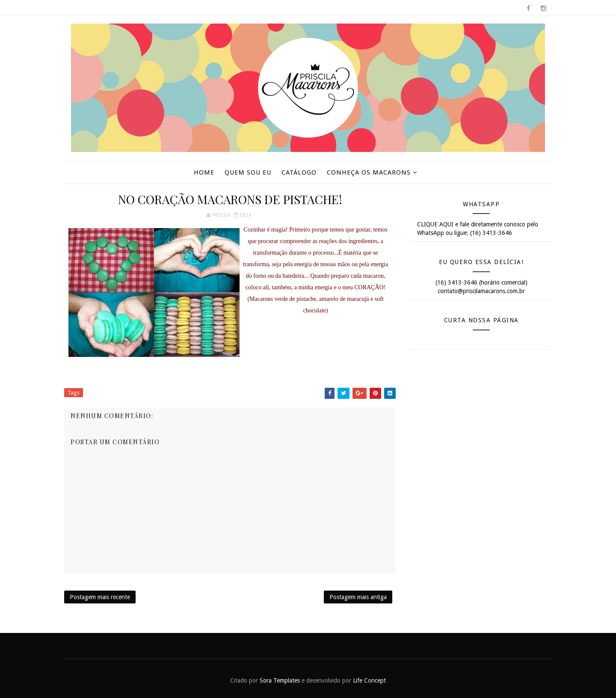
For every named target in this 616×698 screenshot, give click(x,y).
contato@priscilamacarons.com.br (481, 291)
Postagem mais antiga (358, 597)
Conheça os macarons (369, 172)
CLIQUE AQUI (435, 224)
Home (204, 172)
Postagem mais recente (100, 597)
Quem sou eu (248, 172)
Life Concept (369, 680)
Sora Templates (280, 680)
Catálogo (299, 172)
